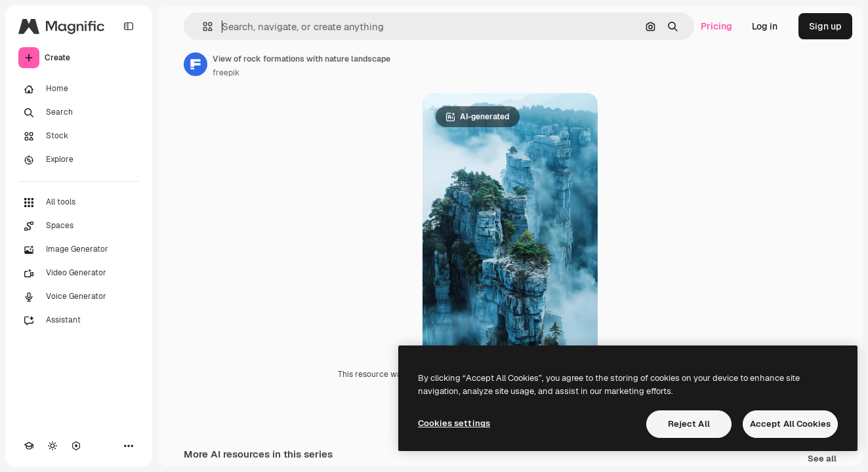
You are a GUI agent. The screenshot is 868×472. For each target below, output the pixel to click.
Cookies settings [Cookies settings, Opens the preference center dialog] (454, 423)
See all (822, 459)
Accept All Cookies (790, 424)
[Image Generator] (79, 250)
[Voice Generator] (79, 297)
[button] (202, 27)
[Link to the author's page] (196, 64)
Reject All (689, 424)
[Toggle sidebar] (129, 26)
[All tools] (79, 203)
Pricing (716, 26)
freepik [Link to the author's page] (226, 73)
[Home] (79, 89)
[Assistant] (79, 321)
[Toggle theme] (52, 446)
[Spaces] (79, 226)
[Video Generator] (79, 273)
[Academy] (29, 446)
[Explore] (79, 160)
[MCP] (76, 446)
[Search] (79, 113)
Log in (765, 26)
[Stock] (79, 136)
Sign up (825, 26)
